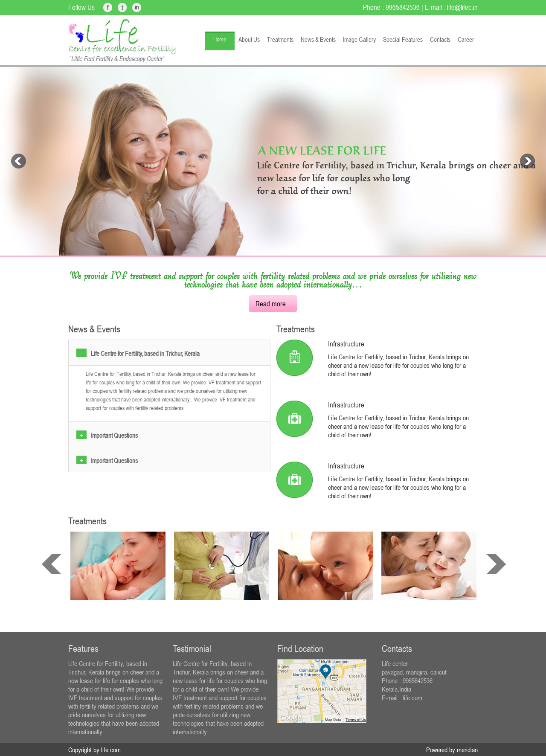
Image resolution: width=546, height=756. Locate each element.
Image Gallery (359, 39)
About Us (249, 39)
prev (52, 564)
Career (466, 39)
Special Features (403, 39)
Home (220, 39)
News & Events (318, 39)
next (496, 564)
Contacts (440, 39)
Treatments (280, 39)
